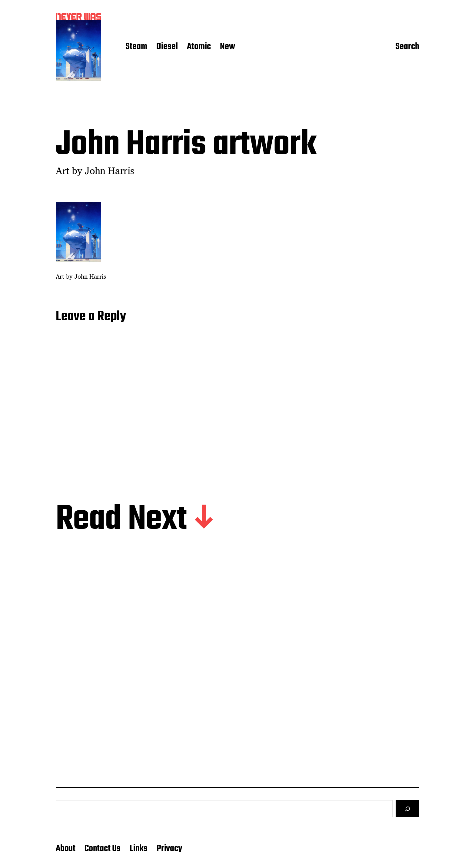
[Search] (407, 809)
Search (407, 47)
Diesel (167, 47)
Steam (136, 47)
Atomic (199, 47)
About (66, 849)
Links (139, 849)
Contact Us (103, 849)
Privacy (169, 849)
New (228, 47)
